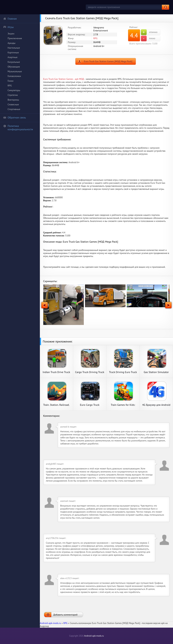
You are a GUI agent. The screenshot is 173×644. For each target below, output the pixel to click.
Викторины (13, 100)
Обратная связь (15, 117)
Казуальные (14, 62)
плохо (148, 38)
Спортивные (14, 109)
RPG (10, 86)
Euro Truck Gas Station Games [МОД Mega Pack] (108, 61)
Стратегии (13, 95)
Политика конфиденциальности (18, 128)
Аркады (11, 43)
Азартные (13, 57)
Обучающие (14, 67)
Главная (10, 19)
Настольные (14, 48)
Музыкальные (15, 71)
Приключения (15, 38)
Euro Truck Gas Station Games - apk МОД (64, 79)
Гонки (10, 81)
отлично (149, 32)
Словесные (13, 104)
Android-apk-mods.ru (94, 636)
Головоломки (14, 76)
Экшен (11, 34)
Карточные (13, 52)
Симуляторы (14, 90)
